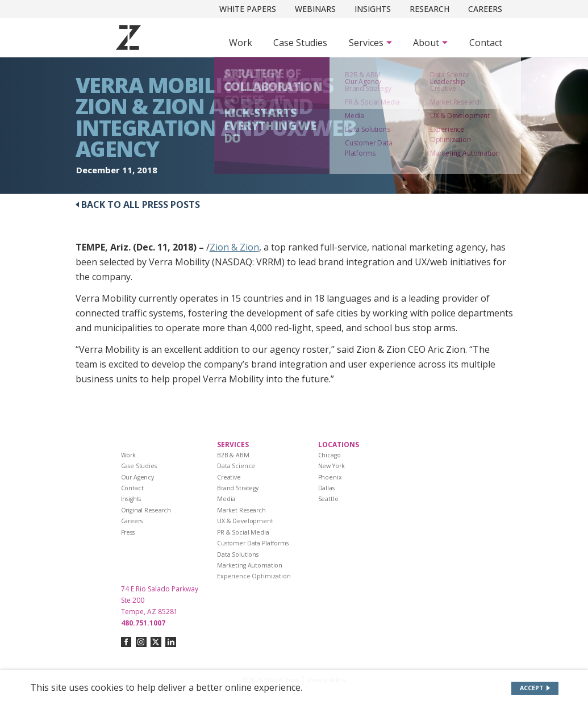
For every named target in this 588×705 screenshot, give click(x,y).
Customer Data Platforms (253, 543)
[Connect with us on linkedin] (171, 642)
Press (128, 532)
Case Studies (300, 43)
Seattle (328, 499)
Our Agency (138, 477)
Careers (485, 9)
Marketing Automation (250, 565)
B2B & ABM (233, 455)
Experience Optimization (254, 576)
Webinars (315, 9)
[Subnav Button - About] (430, 43)
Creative (229, 477)
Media (226, 499)
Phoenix (330, 477)
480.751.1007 (143, 623)
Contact (486, 43)
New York (331, 466)
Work (241, 43)
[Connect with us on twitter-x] (156, 642)
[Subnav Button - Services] (370, 43)
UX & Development (245, 521)
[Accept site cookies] (535, 688)
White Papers (248, 9)
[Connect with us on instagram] (141, 642)
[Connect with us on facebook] (126, 642)
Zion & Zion (234, 247)
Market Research (241, 510)
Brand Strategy (238, 488)
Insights (373, 9)
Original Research (146, 510)
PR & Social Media (243, 532)
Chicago (330, 455)
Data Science (236, 466)
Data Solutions (238, 554)
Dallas (326, 488)
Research (429, 9)
